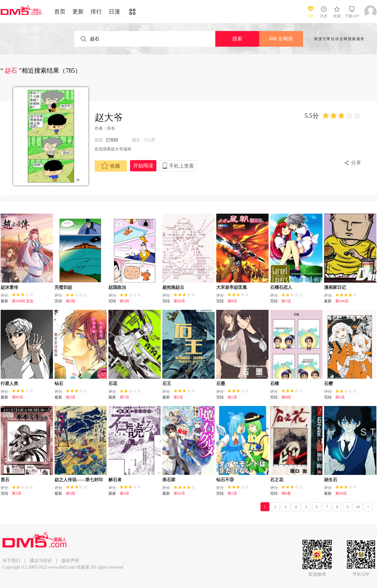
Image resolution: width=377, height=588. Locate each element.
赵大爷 (109, 117)
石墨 (221, 384)
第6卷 (286, 493)
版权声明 (70, 561)
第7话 (124, 397)
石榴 (275, 384)
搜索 (237, 39)
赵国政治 (117, 287)
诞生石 (331, 480)
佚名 (111, 128)
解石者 (115, 480)
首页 (60, 12)
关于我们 (11, 561)
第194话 (342, 301)
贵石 (5, 480)
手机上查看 (181, 166)
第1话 (286, 301)
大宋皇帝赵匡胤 (232, 287)
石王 (167, 384)
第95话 (18, 397)
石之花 (277, 480)
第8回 (286, 397)
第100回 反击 (23, 301)
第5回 (71, 493)
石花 (113, 384)
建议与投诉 (41, 561)
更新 (78, 12)
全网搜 (281, 39)
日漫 (114, 12)
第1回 (71, 301)
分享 (356, 163)
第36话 (179, 301)
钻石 (59, 384)
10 (358, 507)
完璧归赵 (63, 287)
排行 (96, 12)
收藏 (111, 166)
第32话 (179, 493)
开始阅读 (143, 166)
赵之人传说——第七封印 (79, 480)
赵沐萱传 (9, 287)
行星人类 (9, 384)
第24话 (341, 493)
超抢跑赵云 (173, 287)
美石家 (169, 480)
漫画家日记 (335, 287)
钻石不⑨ (225, 480)
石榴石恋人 (281, 287)
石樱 (328, 384)
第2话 (71, 397)
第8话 (232, 301)
